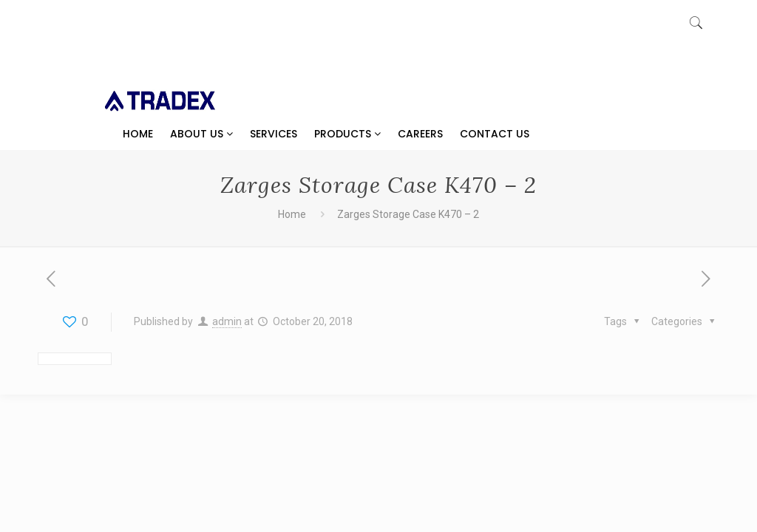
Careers (420, 134)
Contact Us (495, 134)
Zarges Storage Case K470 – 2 (408, 214)
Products (347, 134)
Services (274, 134)
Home (138, 134)
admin (227, 321)
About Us (201, 134)
